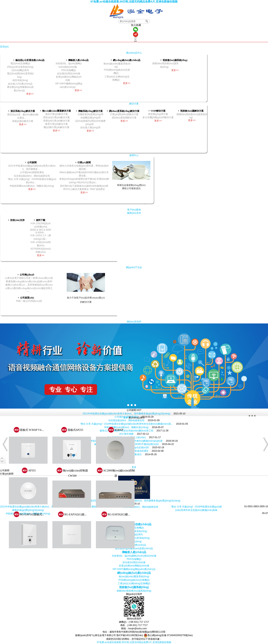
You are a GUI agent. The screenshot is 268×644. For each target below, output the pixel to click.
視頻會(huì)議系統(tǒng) (174, 60)
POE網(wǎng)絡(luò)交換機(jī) (134, 580)
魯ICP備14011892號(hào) (130, 635)
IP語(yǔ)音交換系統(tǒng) (20, 67)
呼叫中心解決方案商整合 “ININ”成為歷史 (84, 189)
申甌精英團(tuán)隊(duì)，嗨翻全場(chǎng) (32, 186)
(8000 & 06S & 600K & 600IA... (41, 231)
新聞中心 (134, 155)
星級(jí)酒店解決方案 (23, 121)
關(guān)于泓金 (134, 267)
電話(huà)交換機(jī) (20, 63)
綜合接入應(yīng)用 (90, 127)
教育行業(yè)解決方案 (57, 124)
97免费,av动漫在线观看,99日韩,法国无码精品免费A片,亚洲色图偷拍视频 (134, 2)
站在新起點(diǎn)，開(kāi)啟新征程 (32, 176)
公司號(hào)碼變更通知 (32, 172)
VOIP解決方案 (157, 111)
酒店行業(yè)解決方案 (57, 114)
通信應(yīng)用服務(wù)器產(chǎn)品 (134, 548)
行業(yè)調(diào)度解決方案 (124, 114)
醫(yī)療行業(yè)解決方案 (57, 127)
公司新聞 (31, 162)
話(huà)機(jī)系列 (20, 70)
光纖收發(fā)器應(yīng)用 (90, 114)
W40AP (119, 430)
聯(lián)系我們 (134, 322)
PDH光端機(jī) (69, 70)
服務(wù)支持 (134, 213)
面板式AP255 (76, 430)
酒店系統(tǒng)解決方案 (22, 111)
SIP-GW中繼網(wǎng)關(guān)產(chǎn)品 (134, 569)
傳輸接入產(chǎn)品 (77, 60)
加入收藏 (136, 25)
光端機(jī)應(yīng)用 (90, 118)
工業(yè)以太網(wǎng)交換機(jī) (134, 583)
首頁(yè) (4, 47)
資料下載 (40, 220)
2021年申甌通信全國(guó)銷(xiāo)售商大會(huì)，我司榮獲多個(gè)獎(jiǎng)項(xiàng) (126, 414)
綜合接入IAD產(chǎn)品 (20, 84)
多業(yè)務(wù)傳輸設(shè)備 (134, 566)
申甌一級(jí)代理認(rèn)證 (29, 301)
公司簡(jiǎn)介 (26, 275)
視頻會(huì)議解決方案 (191, 111)
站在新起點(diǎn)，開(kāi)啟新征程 (126, 420)
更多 (126, 418)
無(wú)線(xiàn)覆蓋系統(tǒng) (134, 576)
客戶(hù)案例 (134, 210)
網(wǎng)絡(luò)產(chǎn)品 (126, 60)
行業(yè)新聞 (83, 162)
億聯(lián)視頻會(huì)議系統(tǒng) (134, 591)
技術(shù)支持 (16, 220)
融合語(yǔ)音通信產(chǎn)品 (29, 60)
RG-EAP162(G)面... (75, 514)
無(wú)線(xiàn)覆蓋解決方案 (56, 111)
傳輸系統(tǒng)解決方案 (90, 111)
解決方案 (134, 104)
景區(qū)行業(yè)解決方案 (56, 117)
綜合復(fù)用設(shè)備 (69, 74)
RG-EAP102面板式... (32, 514)
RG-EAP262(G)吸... (119, 514)
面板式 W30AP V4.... (32, 430)
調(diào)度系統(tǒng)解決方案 (123, 111)
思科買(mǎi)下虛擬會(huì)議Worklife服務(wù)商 (84, 186)
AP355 (32, 471)
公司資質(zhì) (26, 298)
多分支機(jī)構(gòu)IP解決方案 (158, 117)
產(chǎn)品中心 (134, 53)
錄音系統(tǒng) (20, 80)
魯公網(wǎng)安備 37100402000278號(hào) (168, 635)
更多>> (30, 94)
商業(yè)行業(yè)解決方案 (57, 121)
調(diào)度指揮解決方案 (124, 118)
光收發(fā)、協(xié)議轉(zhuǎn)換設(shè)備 (134, 556)
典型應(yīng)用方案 (158, 114)
